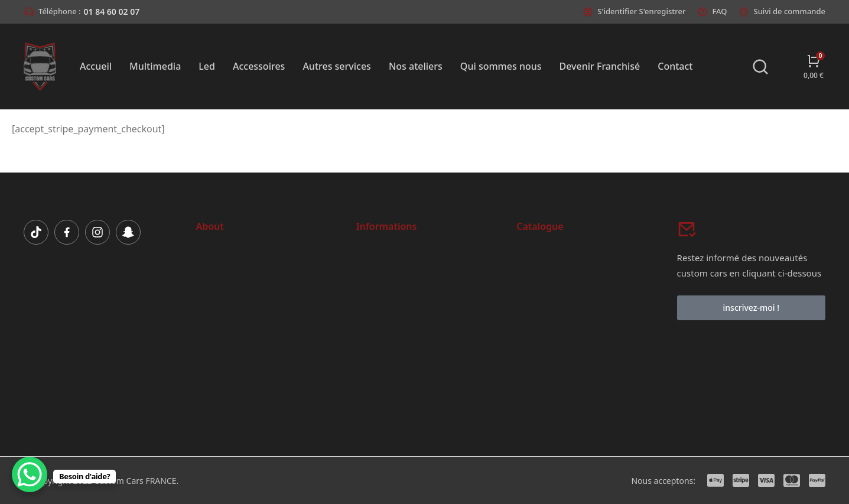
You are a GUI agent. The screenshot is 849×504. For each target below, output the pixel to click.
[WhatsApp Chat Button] (30, 474)
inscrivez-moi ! (751, 308)
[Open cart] (814, 66)
